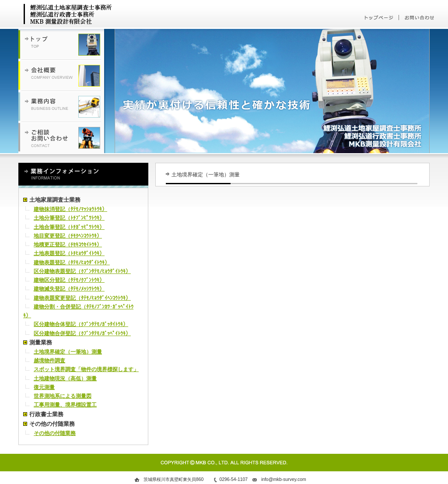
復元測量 (44, 387)
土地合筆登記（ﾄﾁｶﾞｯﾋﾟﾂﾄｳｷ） (69, 227)
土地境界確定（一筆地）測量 (68, 352)
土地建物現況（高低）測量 (65, 379)
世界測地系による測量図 (63, 396)
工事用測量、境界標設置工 (65, 405)
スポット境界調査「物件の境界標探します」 (86, 369)
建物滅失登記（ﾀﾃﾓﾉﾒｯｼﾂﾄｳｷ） (69, 289)
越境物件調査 (49, 361)
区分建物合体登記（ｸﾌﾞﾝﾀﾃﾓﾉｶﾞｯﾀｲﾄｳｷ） (81, 324)
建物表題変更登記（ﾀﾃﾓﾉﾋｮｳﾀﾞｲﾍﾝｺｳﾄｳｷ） (82, 298)
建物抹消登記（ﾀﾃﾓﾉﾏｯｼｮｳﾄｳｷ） (70, 209)
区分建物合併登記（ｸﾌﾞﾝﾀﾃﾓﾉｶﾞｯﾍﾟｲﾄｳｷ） (82, 333)
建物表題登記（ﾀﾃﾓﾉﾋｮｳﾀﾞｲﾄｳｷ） (72, 263)
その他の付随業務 (55, 433)
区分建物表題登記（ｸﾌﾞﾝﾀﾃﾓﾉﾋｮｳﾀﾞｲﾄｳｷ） (82, 271)
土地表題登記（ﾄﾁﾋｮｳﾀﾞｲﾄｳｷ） (69, 253)
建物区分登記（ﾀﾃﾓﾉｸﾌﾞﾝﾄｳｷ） (69, 280)
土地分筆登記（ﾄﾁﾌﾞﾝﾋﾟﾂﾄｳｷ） (69, 218)
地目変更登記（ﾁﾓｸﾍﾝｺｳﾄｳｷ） (68, 236)
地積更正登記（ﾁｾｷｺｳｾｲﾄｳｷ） (68, 245)
